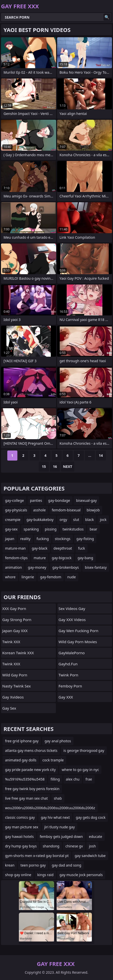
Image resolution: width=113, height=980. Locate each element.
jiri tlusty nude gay (60, 827)
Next (68, 466)
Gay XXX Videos (72, 620)
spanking (31, 529)
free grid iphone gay (22, 741)
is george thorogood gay (84, 750)
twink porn (69, 675)
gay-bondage (59, 500)
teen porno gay (33, 865)
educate (96, 836)
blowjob (93, 510)
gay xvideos (13, 697)
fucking (43, 539)
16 (55, 466)
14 (101, 455)
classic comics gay (20, 817)
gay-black (40, 548)
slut (76, 520)
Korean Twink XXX (18, 653)
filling (55, 779)
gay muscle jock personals (81, 875)
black (90, 520)
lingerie (28, 577)
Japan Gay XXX (15, 631)
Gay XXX (66, 697)
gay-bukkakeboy (40, 520)
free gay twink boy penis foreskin (32, 789)
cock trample (53, 760)
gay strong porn (17, 620)
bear (93, 529)
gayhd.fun (68, 664)
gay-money (37, 567)
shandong (51, 846)
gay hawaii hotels (19, 836)
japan (10, 539)
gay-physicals (16, 510)
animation (13, 567)
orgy (63, 520)
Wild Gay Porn (15, 675)
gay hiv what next (55, 817)
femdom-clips (16, 558)
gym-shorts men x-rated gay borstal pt (37, 856)
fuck (82, 548)
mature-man (15, 548)
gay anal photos (58, 741)
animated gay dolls (21, 760)
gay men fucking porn (79, 631)
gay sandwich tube (90, 856)
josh (92, 846)
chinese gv (74, 846)
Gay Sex (9, 708)
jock (103, 520)
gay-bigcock (62, 558)
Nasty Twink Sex (16, 686)
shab (58, 798)
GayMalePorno (72, 653)
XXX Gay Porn (14, 608)
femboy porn (70, 686)
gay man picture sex (22, 827)
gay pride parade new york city (30, 770)
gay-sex (11, 529)
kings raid (45, 875)
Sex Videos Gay (72, 608)
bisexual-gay (86, 500)
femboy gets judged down (61, 836)
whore (10, 577)
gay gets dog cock (91, 817)
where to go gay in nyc (80, 770)
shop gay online (18, 875)
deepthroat (63, 548)
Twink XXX (11, 642)
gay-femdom (51, 577)
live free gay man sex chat (26, 798)
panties (36, 500)
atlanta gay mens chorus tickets (31, 750)
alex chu (73, 779)
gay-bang (85, 558)
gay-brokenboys (66, 567)
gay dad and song (67, 865)
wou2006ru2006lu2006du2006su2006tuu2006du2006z (50, 808)
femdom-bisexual (66, 510)
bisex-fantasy (96, 567)
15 (44, 466)
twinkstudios (73, 529)
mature (40, 558)
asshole (40, 510)
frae (89, 779)
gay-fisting (85, 539)
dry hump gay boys (21, 846)
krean (10, 865)
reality (26, 539)
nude (71, 577)
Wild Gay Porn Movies (78, 642)
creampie (13, 520)
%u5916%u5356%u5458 (25, 779)
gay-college (14, 500)
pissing (51, 529)
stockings (63, 539)
